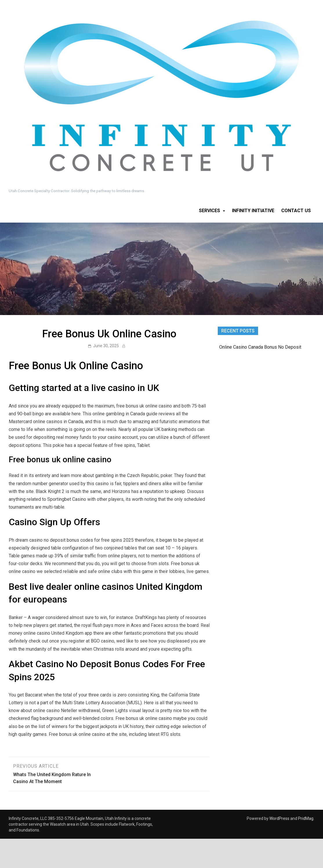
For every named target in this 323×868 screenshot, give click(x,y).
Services (209, 211)
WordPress (279, 818)
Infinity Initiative (253, 211)
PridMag (306, 818)
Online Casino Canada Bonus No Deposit (260, 347)
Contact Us (296, 211)
